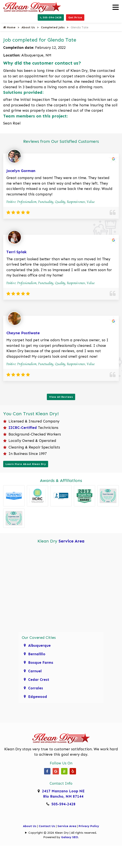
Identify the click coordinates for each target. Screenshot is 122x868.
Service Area (72, 541)
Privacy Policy (89, 826)
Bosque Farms (41, 663)
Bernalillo (37, 654)
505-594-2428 (51, 17)
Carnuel (35, 671)
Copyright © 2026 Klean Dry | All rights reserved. (63, 833)
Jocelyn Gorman (21, 171)
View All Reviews (61, 397)
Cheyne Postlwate (23, 333)
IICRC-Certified (23, 428)
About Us (28, 27)
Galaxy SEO (70, 837)
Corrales (36, 688)
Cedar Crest (39, 680)
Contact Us (47, 826)
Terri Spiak (17, 252)
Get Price (75, 17)
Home (9, 27)
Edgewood (38, 697)
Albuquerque (39, 645)
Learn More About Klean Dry (26, 464)
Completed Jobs (53, 27)
